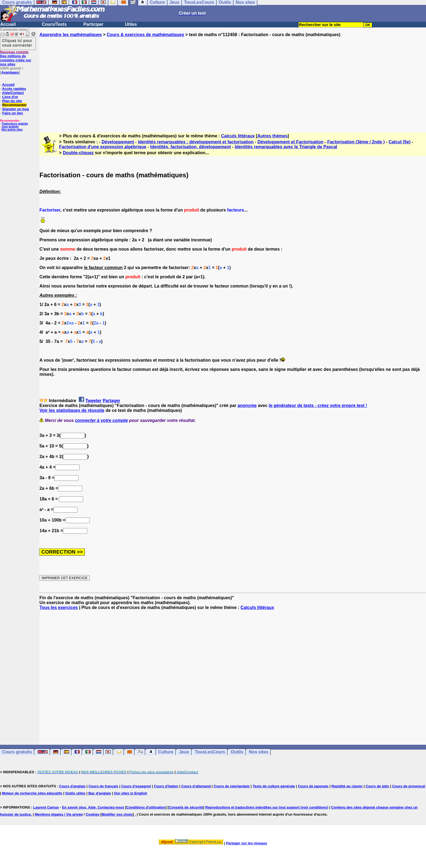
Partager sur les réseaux (247, 843)
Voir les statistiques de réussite (72, 410)
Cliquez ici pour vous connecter (17, 43)
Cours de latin (378, 786)
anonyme (247, 405)
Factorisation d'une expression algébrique (103, 147)
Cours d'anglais (72, 786)
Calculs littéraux (238, 136)
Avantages (10, 72)
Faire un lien (13, 113)
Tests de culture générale (274, 786)
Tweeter (93, 401)
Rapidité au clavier (347, 786)
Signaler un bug (15, 109)
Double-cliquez (78, 153)
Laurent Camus (46, 807)
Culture (166, 752)
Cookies (93, 814)
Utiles (131, 24)
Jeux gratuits (10, 127)
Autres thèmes (272, 136)
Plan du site (12, 101)
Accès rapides (14, 89)
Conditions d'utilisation (146, 807)
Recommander (14, 105)
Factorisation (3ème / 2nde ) (356, 142)
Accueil (8, 24)
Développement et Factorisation (290, 142)
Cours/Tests (54, 24)
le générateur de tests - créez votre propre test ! (318, 405)
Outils (237, 752)
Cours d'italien (166, 786)
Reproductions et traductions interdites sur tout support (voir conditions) (267, 807)
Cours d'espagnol (136, 786)
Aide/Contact (13, 93)
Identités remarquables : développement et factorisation (196, 142)
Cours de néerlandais (232, 786)
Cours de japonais (313, 786)
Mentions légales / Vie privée (59, 814)
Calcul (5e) (400, 142)
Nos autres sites (12, 130)
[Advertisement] (233, 80)
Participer (93, 24)
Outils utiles (75, 793)
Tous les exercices (59, 607)
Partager (112, 401)
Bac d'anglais (100, 793)
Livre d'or (10, 97)
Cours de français (104, 786)
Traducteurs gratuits (15, 124)
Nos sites (259, 752)
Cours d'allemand (196, 786)
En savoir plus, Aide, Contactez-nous (93, 807)
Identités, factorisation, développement (191, 147)
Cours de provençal (408, 786)
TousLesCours (210, 752)
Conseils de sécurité (186, 807)
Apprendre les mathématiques (71, 35)
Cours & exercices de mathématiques (145, 35)
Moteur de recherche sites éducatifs (32, 793)
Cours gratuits (17, 752)
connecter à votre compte (101, 420)
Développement (118, 142)
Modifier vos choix (117, 814)
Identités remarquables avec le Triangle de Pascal (286, 147)
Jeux (184, 752)
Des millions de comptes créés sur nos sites (16, 58)
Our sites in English (130, 793)
